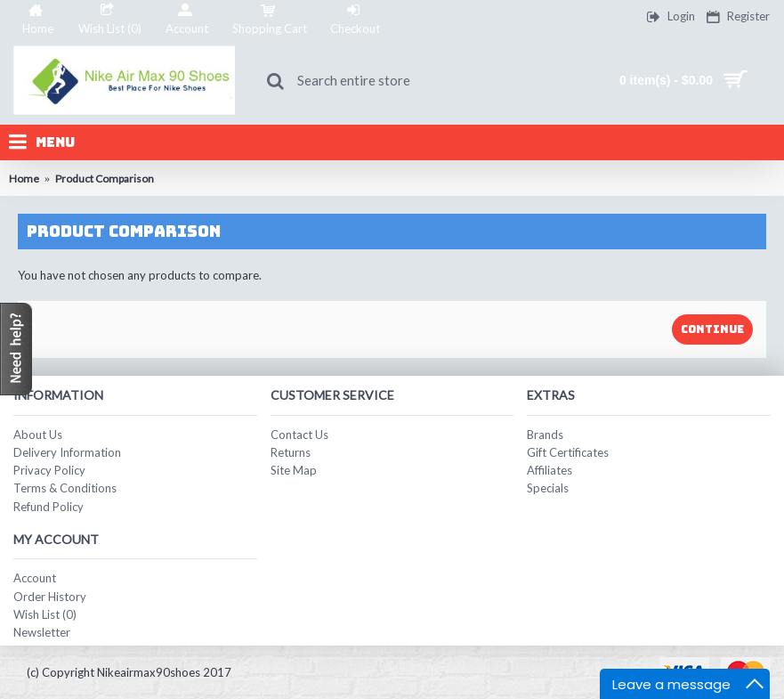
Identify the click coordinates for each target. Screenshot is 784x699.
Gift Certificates (568, 452)
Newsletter (42, 632)
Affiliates (550, 470)
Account (35, 578)
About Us (38, 435)
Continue (712, 329)
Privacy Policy (49, 470)
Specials (548, 488)
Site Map (294, 470)
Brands (545, 435)
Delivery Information (67, 452)
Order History (50, 597)
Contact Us (299, 435)
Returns (291, 452)
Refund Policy (48, 507)
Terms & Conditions (65, 488)
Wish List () (45, 614)
